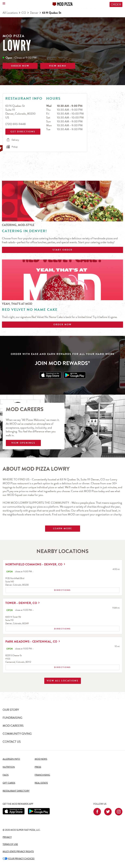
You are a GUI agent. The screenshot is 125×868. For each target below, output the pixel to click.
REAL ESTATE (41, 783)
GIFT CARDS (9, 783)
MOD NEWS (41, 759)
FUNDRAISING (12, 718)
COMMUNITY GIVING (17, 734)
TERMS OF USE (10, 844)
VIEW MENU (58, 66)
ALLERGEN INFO (11, 759)
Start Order (62, 250)
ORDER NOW (20, 66)
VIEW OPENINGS (23, 443)
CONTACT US (12, 742)
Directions (39, 591)
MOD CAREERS (13, 726)
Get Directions (23, 131)
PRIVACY (7, 837)
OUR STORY (11, 710)
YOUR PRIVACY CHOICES (18, 859)
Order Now (62, 325)
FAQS (6, 775)
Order (116, 4)
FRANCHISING (42, 775)
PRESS (38, 767)
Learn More (63, 528)
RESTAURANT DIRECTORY (16, 791)
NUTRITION (9, 767)
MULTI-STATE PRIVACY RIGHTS (18, 851)
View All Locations (63, 689)
